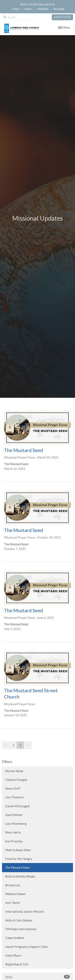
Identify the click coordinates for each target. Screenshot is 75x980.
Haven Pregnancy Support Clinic (27, 947)
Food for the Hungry (19, 859)
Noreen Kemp (14, 771)
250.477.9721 (62, 17)
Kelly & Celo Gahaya (19, 920)
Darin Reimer (14, 815)
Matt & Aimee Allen (18, 850)
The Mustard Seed (17, 867)
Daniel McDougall (17, 806)
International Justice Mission (24, 911)
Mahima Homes (15, 894)
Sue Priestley (14, 841)
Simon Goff (13, 788)
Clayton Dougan (16, 780)
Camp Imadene (15, 938)
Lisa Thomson (14, 797)
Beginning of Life (17, 964)
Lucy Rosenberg (16, 824)
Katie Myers (13, 955)
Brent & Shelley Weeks (20, 876)
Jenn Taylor (13, 903)
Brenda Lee (13, 885)
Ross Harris (13, 832)
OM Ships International (21, 929)
